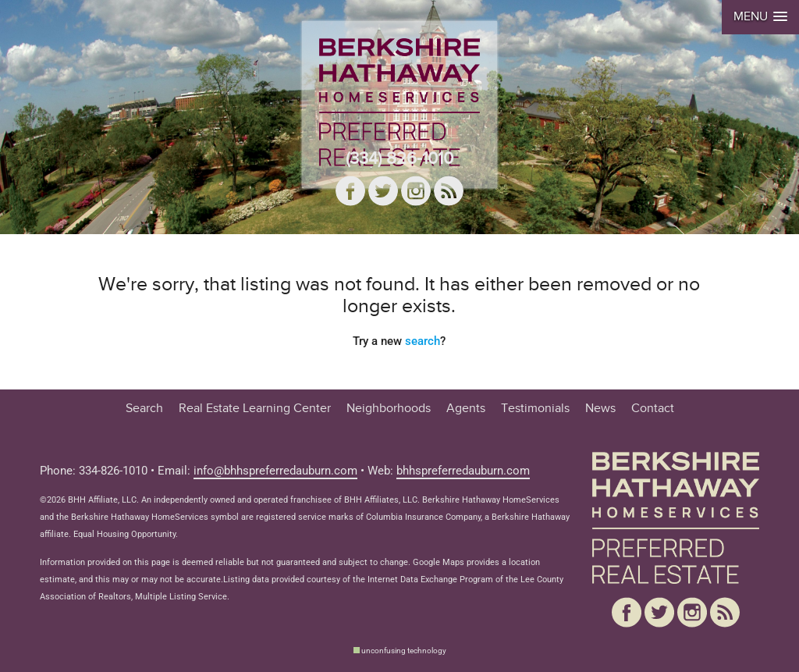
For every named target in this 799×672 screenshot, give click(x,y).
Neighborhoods (389, 409)
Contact (653, 409)
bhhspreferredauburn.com (463, 471)
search (423, 341)
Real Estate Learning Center (255, 409)
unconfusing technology (404, 651)
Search (144, 409)
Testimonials (535, 409)
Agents (466, 409)
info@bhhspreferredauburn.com (275, 471)
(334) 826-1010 (399, 158)
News (600, 409)
